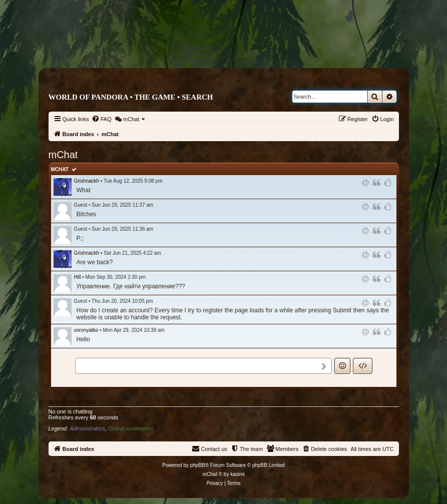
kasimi (237, 474)
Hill (78, 277)
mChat (60, 169)
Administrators (87, 428)
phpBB (198, 465)
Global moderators (131, 428)
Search (197, 97)
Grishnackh (87, 181)
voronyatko (86, 330)
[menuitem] (102, 119)
